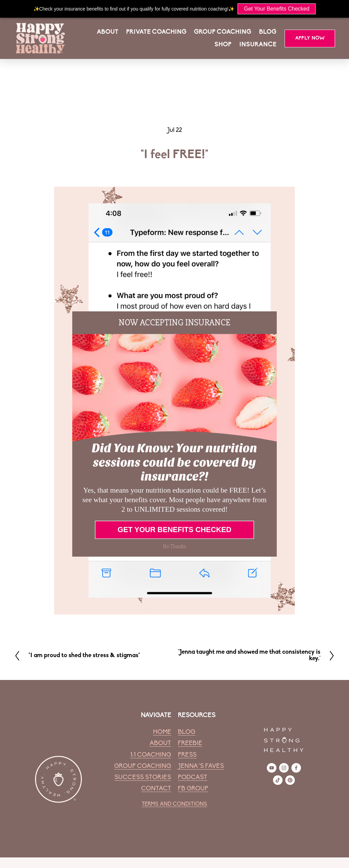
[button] (174, 323)
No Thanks (174, 546)
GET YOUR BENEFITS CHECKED (174, 530)
